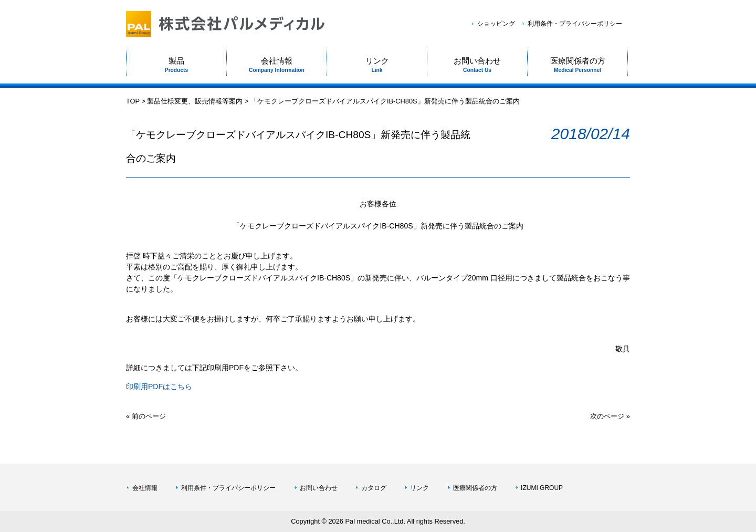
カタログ (374, 488)
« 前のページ (146, 416)
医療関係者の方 (475, 488)
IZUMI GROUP (542, 488)
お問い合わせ (319, 488)
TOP (133, 101)
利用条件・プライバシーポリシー (575, 24)
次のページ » (610, 416)
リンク (419, 488)
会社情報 (145, 488)
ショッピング (496, 24)
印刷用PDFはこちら (159, 387)
